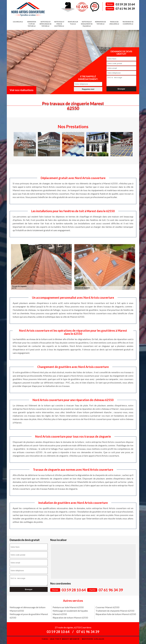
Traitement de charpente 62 (128, 23)
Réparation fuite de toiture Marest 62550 (116, 614)
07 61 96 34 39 (125, 9)
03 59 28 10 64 (125, 4)
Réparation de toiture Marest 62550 (70, 618)
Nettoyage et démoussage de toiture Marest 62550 (28, 609)
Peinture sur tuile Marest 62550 (68, 607)
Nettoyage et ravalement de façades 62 (87, 24)
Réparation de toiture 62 (100, 23)
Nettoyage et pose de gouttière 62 (59, 24)
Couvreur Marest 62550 (107, 607)
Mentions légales (93, 639)
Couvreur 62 (18, 22)
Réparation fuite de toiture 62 (32, 24)
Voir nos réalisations (22, 90)
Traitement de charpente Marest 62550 (115, 611)
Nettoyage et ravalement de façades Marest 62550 (70, 612)
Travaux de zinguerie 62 (114, 23)
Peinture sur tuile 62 (73, 23)
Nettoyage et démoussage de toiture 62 (45, 24)
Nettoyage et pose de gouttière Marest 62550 (29, 616)
